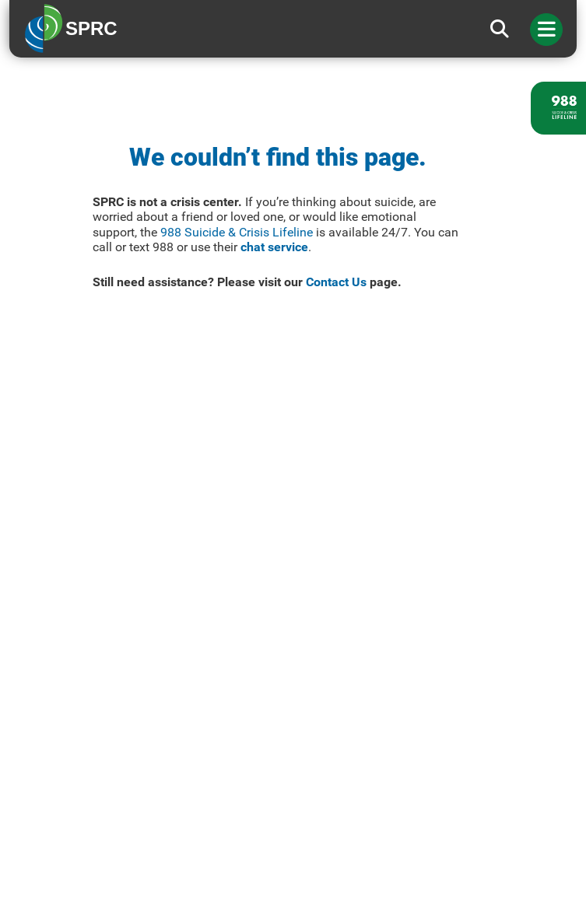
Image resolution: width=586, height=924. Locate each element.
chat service (274, 247)
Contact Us (336, 282)
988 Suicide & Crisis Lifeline (237, 232)
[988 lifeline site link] (558, 108)
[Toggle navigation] (546, 30)
